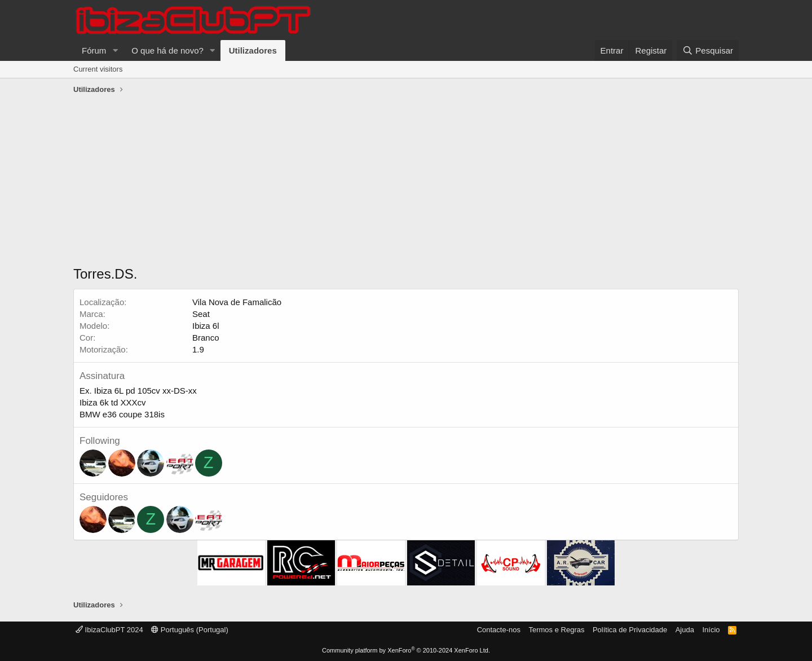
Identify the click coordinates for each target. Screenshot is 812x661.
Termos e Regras (556, 630)
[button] (115, 50)
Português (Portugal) (190, 630)
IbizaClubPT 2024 (109, 630)
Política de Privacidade (630, 630)
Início (711, 630)
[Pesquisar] (708, 50)
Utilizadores (253, 50)
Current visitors (98, 69)
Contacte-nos (499, 630)
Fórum (94, 50)
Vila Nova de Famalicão (237, 302)
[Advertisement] (406, 183)
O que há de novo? (167, 50)
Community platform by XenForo (406, 650)
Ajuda (685, 630)
